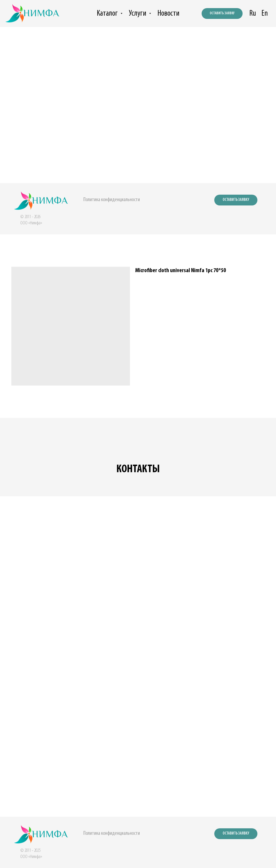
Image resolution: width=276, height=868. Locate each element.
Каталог (108, 14)
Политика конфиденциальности (112, 200)
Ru (253, 14)
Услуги (138, 14)
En (265, 14)
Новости (168, 14)
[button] (236, 200)
